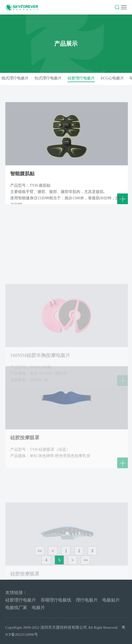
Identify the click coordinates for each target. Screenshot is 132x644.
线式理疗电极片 (17, 78)
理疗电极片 (87, 600)
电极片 (38, 608)
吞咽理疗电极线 (56, 600)
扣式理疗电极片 (50, 78)
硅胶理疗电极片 (83, 78)
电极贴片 (111, 600)
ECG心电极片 (114, 78)
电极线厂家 (16, 608)
